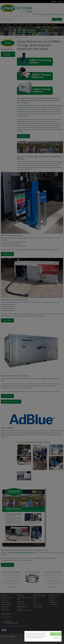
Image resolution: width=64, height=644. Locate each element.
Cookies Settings (57, 638)
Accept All (57, 634)
